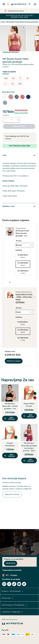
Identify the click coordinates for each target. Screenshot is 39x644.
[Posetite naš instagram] (4, 584)
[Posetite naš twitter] (24, 584)
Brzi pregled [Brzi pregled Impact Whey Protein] (29, 416)
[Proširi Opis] (19, 155)
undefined (24, 245)
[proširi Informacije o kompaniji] (15, 605)
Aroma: (19, 241)
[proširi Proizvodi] (8, 598)
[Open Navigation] (4, 4)
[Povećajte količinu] (18, 120)
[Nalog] (30, 4)
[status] (12, 120)
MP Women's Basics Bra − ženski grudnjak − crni (10, 406)
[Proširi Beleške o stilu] (19, 206)
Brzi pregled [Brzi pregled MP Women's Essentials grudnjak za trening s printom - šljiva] (29, 460)
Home (3, 22)
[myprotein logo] (19, 4)
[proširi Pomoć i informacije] (13, 591)
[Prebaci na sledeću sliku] (37, 38)
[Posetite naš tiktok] (14, 584)
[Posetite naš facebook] (9, 584)
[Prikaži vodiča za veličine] (10, 72)
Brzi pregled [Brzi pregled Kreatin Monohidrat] (9, 455)
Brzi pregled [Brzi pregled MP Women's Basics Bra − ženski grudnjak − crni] (9, 418)
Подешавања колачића (12, 570)
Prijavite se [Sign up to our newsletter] (11, 563)
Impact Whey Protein (29, 405)
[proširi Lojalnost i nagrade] (12, 612)
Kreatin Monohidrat (10, 444)
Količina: (6, 115)
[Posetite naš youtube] (19, 584)
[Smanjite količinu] (5, 120)
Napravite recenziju (12, 494)
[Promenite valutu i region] (19, 575)
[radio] (6, 78)
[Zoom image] (24, 28)
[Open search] (8, 4)
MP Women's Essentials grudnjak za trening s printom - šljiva (29, 447)
